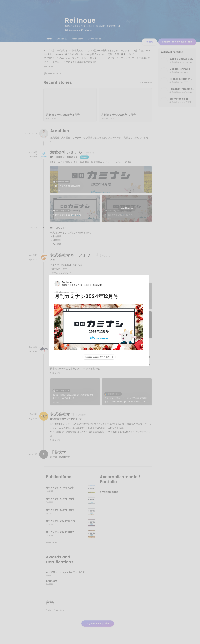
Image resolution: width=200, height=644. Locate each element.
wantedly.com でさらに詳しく (99, 357)
